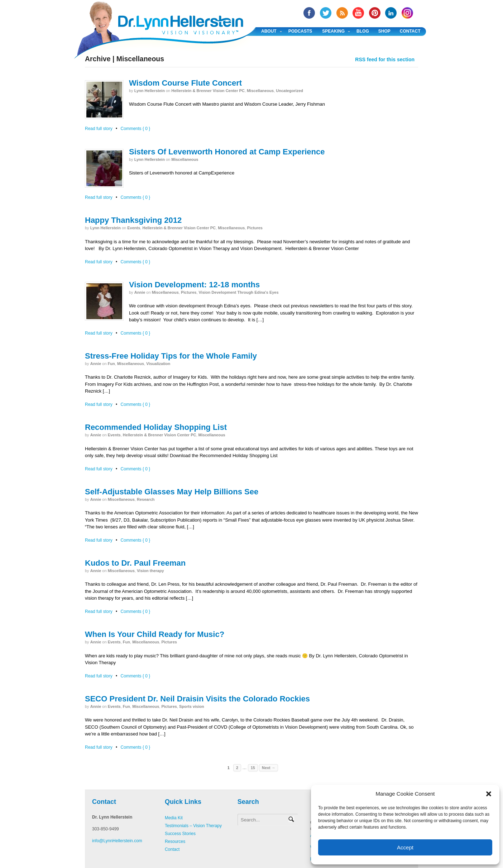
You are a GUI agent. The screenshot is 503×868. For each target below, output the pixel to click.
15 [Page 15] (253, 768)
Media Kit (174, 818)
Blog (363, 31)
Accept (405, 847)
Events (134, 228)
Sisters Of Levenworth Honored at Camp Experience (227, 152)
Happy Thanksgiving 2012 (133, 220)
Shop (384, 31)
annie (140, 292)
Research (146, 499)
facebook (309, 13)
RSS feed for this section (385, 59)
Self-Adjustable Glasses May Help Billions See (172, 492)
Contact (410, 31)
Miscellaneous (260, 91)
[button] (489, 794)
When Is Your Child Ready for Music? (155, 634)
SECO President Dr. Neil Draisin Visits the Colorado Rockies (197, 699)
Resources (175, 841)
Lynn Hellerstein (150, 91)
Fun (111, 364)
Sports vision (192, 706)
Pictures (255, 228)
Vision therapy (150, 571)
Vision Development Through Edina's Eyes (239, 292)
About (269, 31)
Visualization (158, 364)
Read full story (99, 129)
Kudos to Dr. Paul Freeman (135, 563)
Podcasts (300, 31)
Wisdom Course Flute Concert (185, 83)
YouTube (358, 13)
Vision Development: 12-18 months (194, 285)
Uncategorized (289, 91)
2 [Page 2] (237, 768)
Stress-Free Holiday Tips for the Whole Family (171, 356)
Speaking (333, 31)
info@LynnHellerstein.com (117, 841)
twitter (326, 13)
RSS (342, 13)
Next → (269, 768)
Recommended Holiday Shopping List (156, 427)
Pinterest (375, 13)
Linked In (391, 13)
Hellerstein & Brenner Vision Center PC (208, 91)
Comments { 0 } (136, 129)
